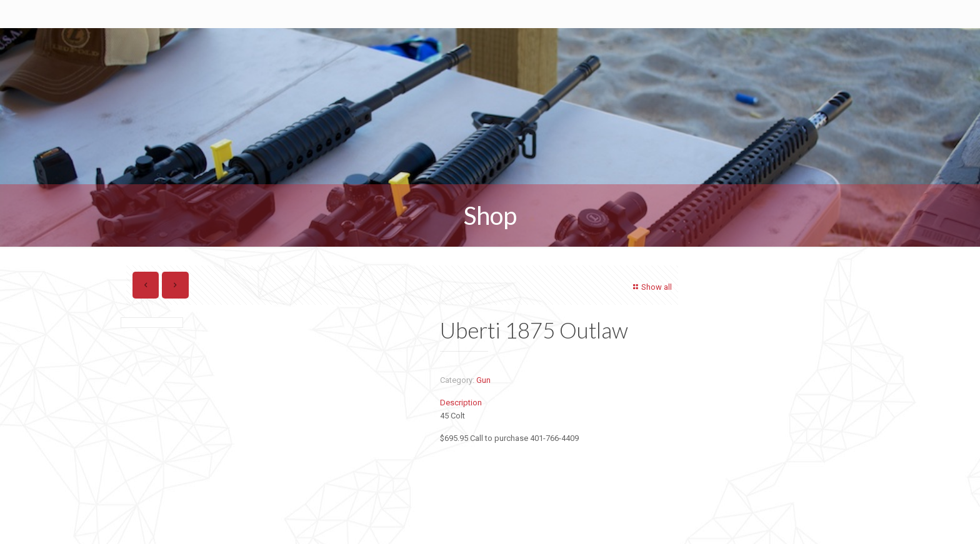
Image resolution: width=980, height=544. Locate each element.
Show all (651, 287)
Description (461, 403)
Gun (483, 380)
